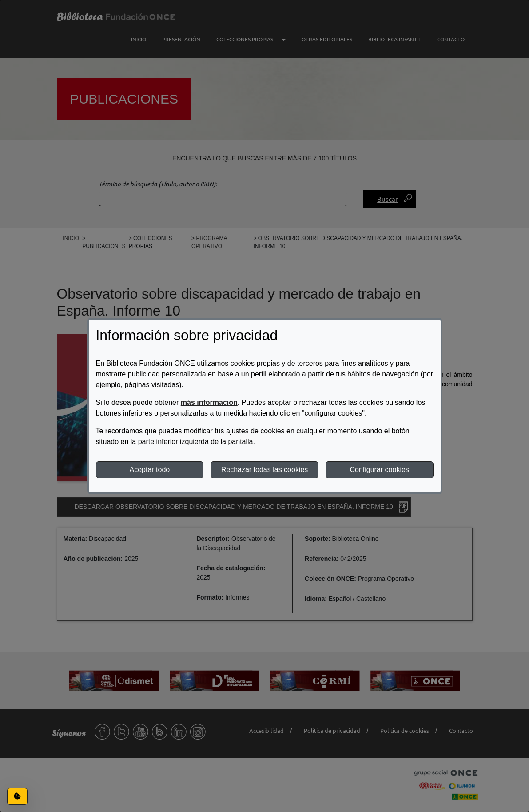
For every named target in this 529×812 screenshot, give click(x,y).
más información (209, 402)
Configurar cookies (379, 470)
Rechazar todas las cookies (265, 470)
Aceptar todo (149, 470)
